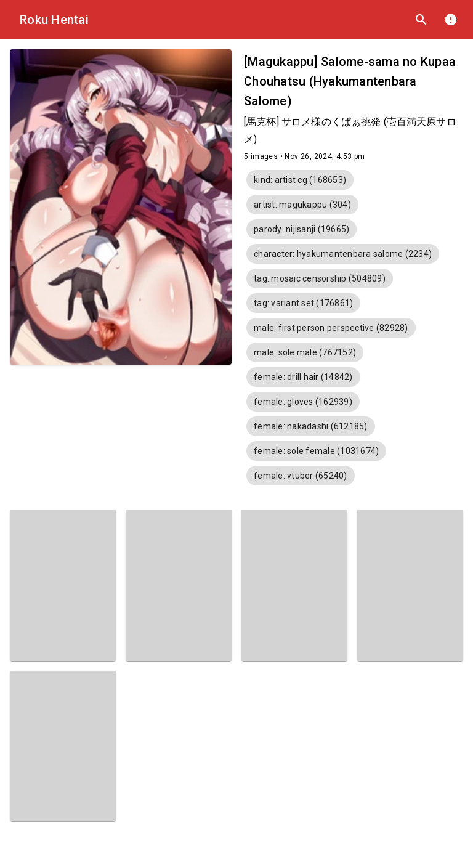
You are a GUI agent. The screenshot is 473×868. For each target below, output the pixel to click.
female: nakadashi (311, 426)
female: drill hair (303, 377)
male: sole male (305, 352)
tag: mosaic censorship (320, 278)
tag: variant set (303, 303)
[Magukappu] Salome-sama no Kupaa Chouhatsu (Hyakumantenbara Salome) (350, 81)
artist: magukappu (302, 205)
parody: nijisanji (301, 229)
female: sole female (316, 451)
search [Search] (421, 20)
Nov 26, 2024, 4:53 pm (325, 156)
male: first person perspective (331, 328)
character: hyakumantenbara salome (343, 254)
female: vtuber (301, 476)
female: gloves (303, 402)
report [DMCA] (451, 20)
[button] (300, 180)
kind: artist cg (300, 180)
